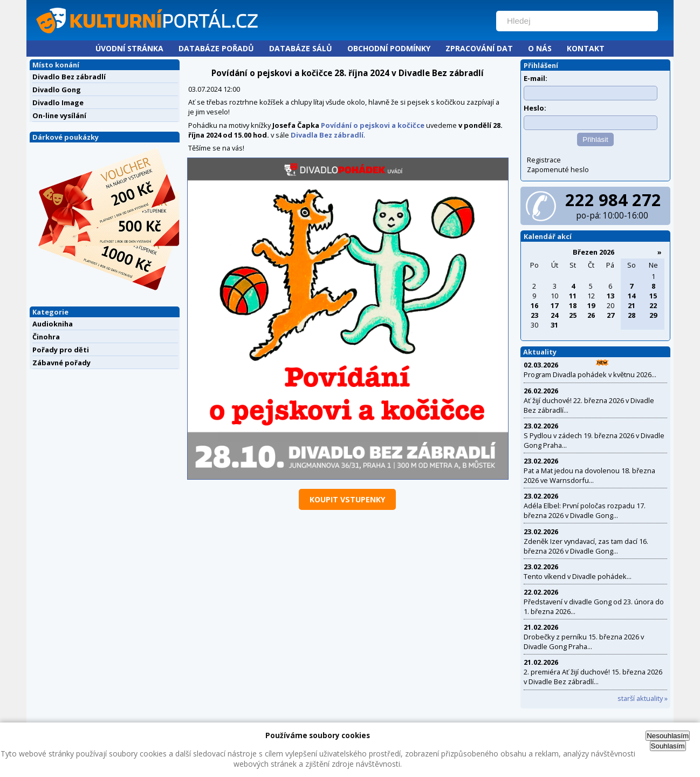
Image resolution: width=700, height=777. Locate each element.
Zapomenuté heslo (558, 169)
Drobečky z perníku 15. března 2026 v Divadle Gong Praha (584, 642)
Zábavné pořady (61, 363)
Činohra (46, 337)
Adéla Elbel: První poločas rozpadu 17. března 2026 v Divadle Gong (585, 510)
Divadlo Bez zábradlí (69, 77)
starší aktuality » (643, 698)
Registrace (544, 160)
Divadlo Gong (57, 90)
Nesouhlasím (668, 736)
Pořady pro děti (61, 350)
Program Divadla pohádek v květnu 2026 (588, 374)
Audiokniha (53, 324)
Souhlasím (668, 746)
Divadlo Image (58, 103)
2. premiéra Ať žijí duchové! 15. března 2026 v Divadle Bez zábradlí (593, 677)
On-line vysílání (59, 115)
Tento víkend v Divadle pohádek (575, 576)
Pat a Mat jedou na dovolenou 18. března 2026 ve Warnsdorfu (589, 475)
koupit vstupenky (347, 499)
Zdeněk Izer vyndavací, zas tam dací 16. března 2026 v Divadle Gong (586, 546)
